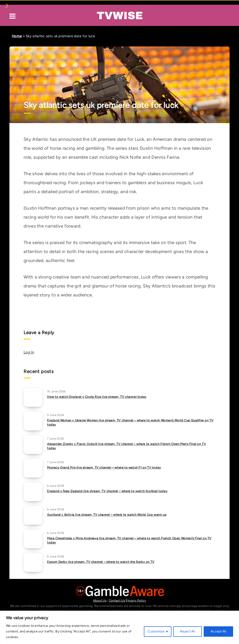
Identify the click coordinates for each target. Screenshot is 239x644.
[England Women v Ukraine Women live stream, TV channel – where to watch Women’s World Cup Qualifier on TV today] (33, 421)
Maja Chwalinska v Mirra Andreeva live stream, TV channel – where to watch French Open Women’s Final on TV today (129, 540)
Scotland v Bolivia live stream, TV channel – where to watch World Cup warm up (107, 515)
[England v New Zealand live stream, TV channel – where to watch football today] (33, 492)
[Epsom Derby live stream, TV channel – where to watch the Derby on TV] (33, 562)
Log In (29, 352)
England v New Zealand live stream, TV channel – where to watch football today (107, 491)
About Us (100, 600)
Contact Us (117, 600)
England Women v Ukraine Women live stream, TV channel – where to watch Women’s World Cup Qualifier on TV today (130, 423)
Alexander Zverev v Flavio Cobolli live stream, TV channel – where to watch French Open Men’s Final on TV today (126, 446)
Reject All (188, 631)
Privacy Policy (136, 600)
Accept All (218, 631)
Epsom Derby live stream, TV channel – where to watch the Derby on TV (101, 562)
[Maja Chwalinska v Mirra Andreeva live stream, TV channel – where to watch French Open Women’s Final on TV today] (33, 539)
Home (17, 36)
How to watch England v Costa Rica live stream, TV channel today (97, 397)
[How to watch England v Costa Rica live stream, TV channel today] (33, 397)
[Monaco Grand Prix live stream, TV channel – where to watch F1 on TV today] (33, 468)
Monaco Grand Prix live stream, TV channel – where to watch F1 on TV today (104, 467)
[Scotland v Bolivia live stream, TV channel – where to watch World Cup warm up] (33, 515)
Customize (156, 631)
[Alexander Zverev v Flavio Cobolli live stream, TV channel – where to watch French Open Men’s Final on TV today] (33, 445)
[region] (119, 627)
